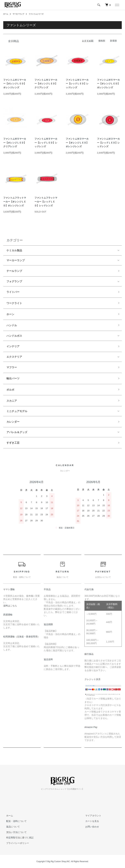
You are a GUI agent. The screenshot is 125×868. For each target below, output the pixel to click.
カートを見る (89, 821)
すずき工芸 (13, 443)
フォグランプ (14, 281)
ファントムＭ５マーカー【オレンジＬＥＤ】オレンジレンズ (108, 84)
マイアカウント (90, 816)
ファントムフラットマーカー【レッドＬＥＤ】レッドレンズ (46, 202)
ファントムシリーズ (41, 14)
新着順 (113, 41)
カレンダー (13, 422)
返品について (10, 827)
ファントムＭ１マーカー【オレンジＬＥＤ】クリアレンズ (46, 84)
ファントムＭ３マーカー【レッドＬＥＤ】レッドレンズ (108, 143)
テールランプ (14, 271)
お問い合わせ (89, 827)
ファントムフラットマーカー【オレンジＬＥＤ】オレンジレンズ (15, 202)
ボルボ (10, 390)
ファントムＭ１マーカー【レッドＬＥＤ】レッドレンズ (77, 84)
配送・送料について (14, 821)
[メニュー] (117, 5)
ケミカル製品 (14, 250)
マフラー (12, 367)
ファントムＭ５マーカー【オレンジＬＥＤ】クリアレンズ (15, 143)
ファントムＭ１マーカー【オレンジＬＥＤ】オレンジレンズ (15, 84)
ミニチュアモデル (17, 411)
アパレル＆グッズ (17, 432)
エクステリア (14, 357)
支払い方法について (14, 832)
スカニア (12, 401)
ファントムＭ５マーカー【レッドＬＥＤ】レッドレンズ (46, 143)
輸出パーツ (13, 378)
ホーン (10, 314)
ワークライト (14, 303)
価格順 (102, 41)
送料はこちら (10, 606)
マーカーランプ (21, 14)
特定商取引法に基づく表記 (17, 838)
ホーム (6, 14)
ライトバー (13, 292)
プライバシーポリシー (15, 843)
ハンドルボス (14, 336)
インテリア (13, 346)
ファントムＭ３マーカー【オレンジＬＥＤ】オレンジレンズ (77, 143)
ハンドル (12, 325)
